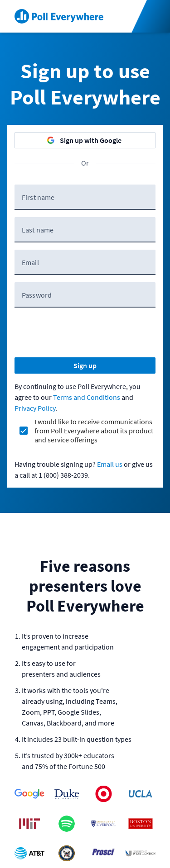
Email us (110, 464)
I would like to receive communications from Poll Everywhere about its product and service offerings (94, 431)
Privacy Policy (35, 408)
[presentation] (83, 332)
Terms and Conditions (87, 397)
